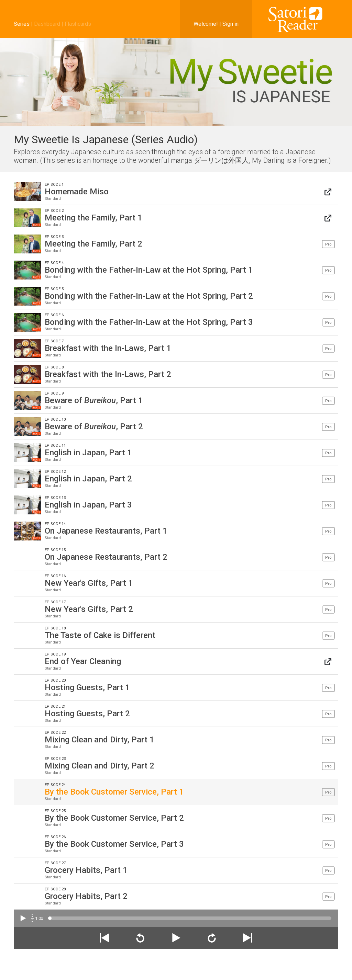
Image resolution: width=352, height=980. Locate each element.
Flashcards (78, 24)
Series (22, 24)
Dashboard (47, 24)
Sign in (230, 24)
